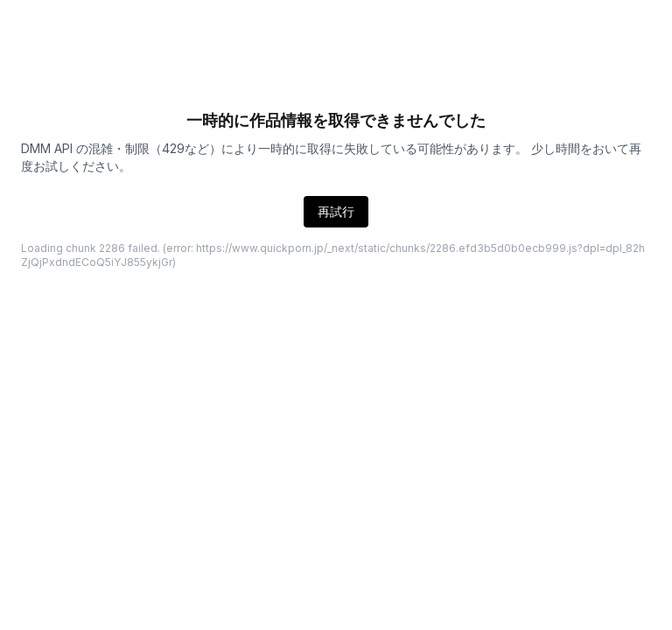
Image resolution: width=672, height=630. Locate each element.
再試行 (336, 211)
